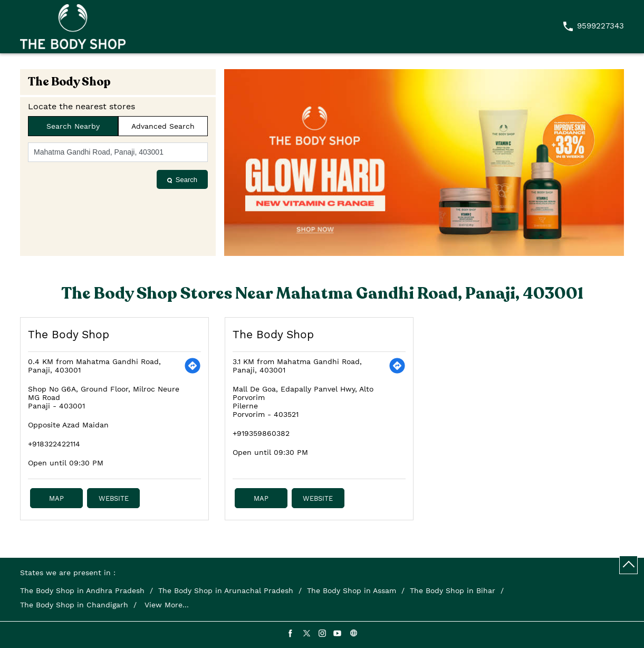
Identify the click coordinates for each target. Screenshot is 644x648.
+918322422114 (54, 444)
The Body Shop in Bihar (453, 590)
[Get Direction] (193, 366)
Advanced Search (163, 126)
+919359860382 (261, 433)
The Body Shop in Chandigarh (74, 605)
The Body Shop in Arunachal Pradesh (226, 590)
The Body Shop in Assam (352, 590)
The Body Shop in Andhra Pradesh (82, 590)
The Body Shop (69, 334)
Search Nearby (73, 126)
